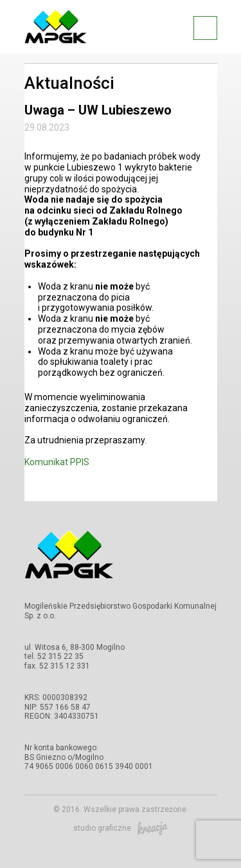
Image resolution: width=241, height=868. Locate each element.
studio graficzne (121, 828)
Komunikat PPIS (57, 462)
